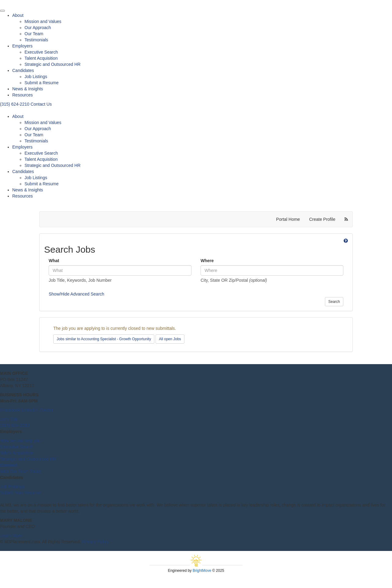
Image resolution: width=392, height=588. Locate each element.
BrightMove (202, 571)
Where (207, 261)
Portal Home (288, 219)
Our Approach (38, 28)
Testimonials (36, 40)
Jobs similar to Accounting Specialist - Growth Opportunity (104, 339)
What (54, 261)
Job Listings (36, 77)
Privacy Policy (95, 542)
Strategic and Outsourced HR (53, 64)
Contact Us (41, 104)
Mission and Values (43, 21)
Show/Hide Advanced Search (76, 294)
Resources (23, 95)
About (18, 15)
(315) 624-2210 (15, 104)
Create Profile (322, 219)
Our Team (34, 34)
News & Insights (28, 89)
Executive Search (41, 52)
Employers (22, 46)
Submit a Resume (41, 83)
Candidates (23, 70)
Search (334, 302)
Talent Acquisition (41, 58)
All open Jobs (170, 339)
